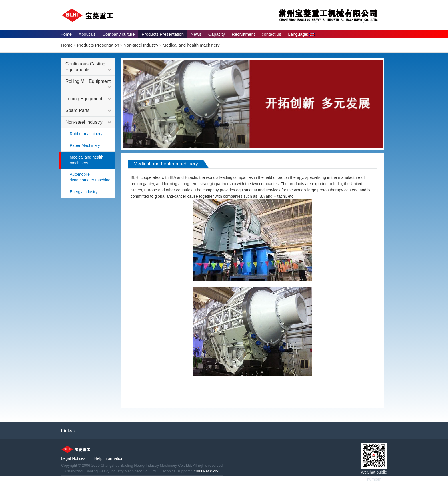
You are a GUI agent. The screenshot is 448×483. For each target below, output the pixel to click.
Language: (301, 34)
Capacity (217, 34)
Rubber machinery (86, 134)
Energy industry (84, 192)
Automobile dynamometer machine (90, 177)
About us (87, 34)
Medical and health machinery (191, 45)
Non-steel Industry (141, 45)
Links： (69, 431)
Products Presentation (163, 34)
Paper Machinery (85, 145)
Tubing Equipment (88, 99)
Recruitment (243, 34)
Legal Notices (73, 458)
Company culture (118, 34)
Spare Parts (88, 111)
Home (66, 34)
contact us (271, 34)
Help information (109, 458)
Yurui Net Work (206, 471)
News (196, 34)
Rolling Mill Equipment (88, 84)
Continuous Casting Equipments (88, 67)
